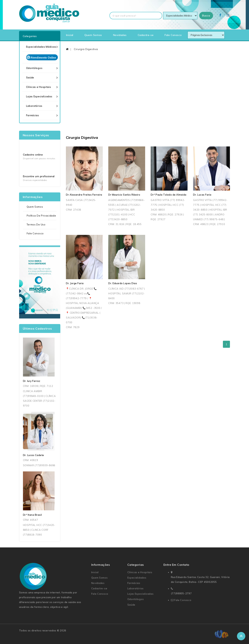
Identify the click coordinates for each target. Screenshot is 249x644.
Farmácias (33, 115)
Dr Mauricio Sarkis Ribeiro (124, 195)
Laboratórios (34, 106)
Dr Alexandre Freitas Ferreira (84, 195)
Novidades (120, 35)
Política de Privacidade (41, 216)
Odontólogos (34, 68)
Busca (206, 16)
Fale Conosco (173, 35)
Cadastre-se (146, 35)
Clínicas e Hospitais (39, 87)
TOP (241, 636)
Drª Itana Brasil (32, 515)
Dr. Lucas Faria (202, 195)
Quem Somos (93, 35)
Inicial (70, 35)
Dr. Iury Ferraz (32, 381)
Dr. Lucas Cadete (34, 455)
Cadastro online (33, 155)
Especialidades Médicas (41, 47)
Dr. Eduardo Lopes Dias (123, 283)
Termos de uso (36, 224)
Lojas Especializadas (39, 96)
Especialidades (137, 578)
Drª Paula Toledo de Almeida (169, 195)
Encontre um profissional (39, 176)
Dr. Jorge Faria (75, 283)
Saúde (30, 77)
